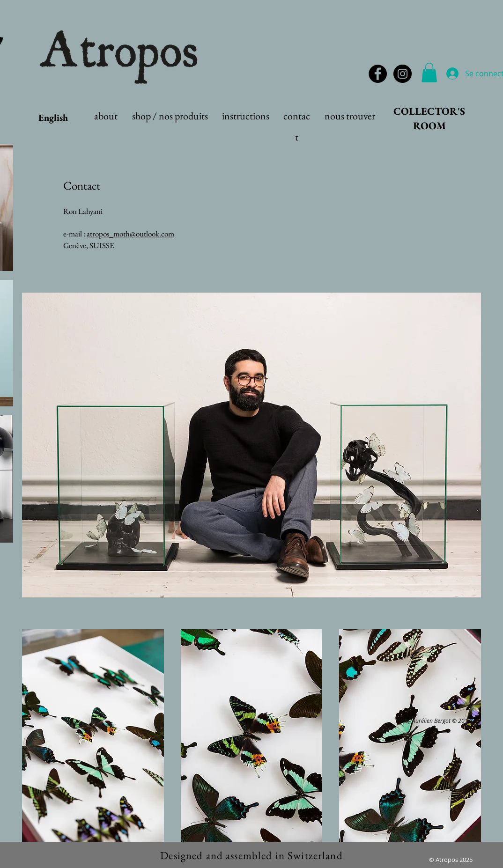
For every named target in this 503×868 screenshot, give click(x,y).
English (53, 118)
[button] (429, 73)
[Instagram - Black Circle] (403, 74)
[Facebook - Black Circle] (378, 74)
